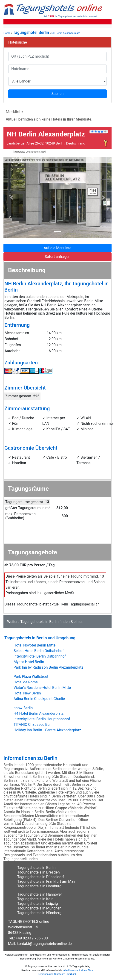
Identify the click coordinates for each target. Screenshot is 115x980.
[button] (12, 198)
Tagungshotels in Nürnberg (39, 913)
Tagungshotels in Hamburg (39, 886)
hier (80, 622)
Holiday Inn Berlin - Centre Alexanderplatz (47, 730)
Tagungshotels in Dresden (39, 872)
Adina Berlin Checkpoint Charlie (39, 699)
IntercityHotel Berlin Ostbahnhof (40, 656)
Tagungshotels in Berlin (39, 622)
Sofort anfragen (57, 257)
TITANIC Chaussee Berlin (34, 725)
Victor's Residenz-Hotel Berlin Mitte (42, 688)
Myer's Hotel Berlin (29, 662)
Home (7, 33)
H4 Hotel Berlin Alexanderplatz (39, 713)
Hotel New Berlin (27, 693)
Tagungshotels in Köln (35, 899)
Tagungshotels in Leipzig (37, 904)
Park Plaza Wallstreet (31, 677)
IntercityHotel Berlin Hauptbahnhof (42, 719)
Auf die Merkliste (57, 248)
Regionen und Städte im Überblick (57, 974)
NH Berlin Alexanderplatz (66, 33)
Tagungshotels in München (39, 908)
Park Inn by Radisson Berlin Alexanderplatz (48, 667)
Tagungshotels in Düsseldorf (41, 877)
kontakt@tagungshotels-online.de (44, 944)
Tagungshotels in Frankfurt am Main (47, 881)
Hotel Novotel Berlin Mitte (34, 645)
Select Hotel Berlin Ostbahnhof (39, 651)
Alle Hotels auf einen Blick (78, 970)
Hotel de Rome (26, 682)
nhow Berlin (23, 708)
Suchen (58, 94)
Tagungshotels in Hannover (40, 894)
